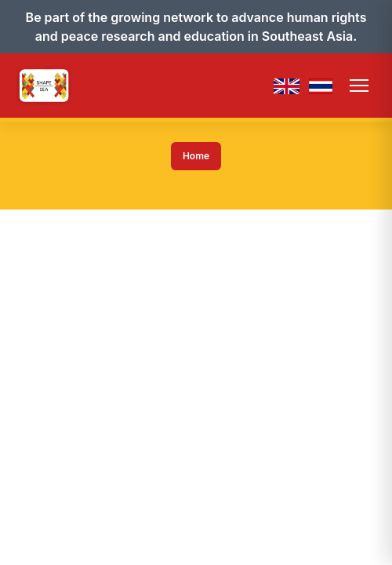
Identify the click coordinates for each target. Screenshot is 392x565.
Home (196, 156)
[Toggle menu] (359, 86)
